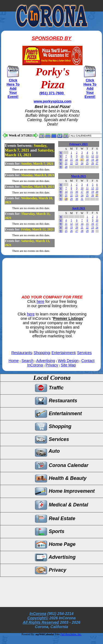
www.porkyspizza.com (52, 101)
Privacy (52, 365)
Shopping (42, 353)
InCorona (38, 614)
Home (14, 361)
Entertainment (64, 353)
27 (97, 163)
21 (66, 163)
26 (92, 163)
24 (82, 163)
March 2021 (79, 176)
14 (66, 160)
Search (28, 361)
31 (82, 199)
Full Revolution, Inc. (71, 634)
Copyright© (38, 618)
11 (87, 156)
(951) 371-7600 (52, 93)
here (40, 301)
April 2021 (78, 208)
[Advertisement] (51, 272)
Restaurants (21, 353)
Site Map (68, 365)
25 (87, 163)
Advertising (45, 361)
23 (77, 163)
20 (97, 160)
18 (87, 160)
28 (66, 167)
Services (84, 353)
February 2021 (79, 144)
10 (82, 156)
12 (92, 156)
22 (71, 163)
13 (97, 156)
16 (77, 160)
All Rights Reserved (41, 622)
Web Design (68, 361)
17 (82, 160)
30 (77, 199)
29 (71, 199)
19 (92, 160)
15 (71, 160)
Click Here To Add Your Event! (13, 88)
